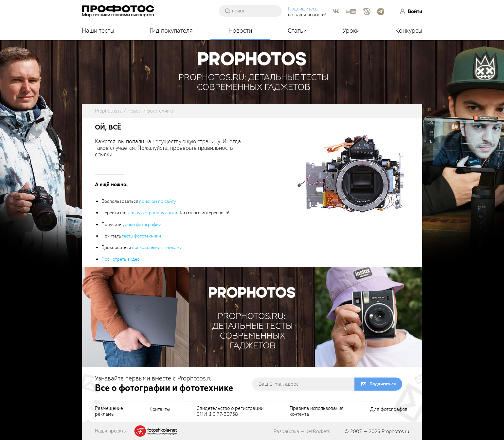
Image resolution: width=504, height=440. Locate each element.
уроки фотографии (142, 225)
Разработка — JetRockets (302, 431)
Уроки (351, 31)
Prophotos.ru (395, 431)
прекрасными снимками (157, 247)
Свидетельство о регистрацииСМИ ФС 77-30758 (230, 412)
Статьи (297, 31)
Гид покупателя (171, 31)
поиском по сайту (158, 201)
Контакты (160, 410)
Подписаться (383, 384)
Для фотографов (389, 410)
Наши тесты (98, 31)
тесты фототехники (141, 236)
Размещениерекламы (109, 412)
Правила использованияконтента (317, 412)
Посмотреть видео (121, 259)
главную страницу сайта (152, 213)
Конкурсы (409, 31)
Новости (240, 31)
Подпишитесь (303, 9)
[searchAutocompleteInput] (253, 11)
